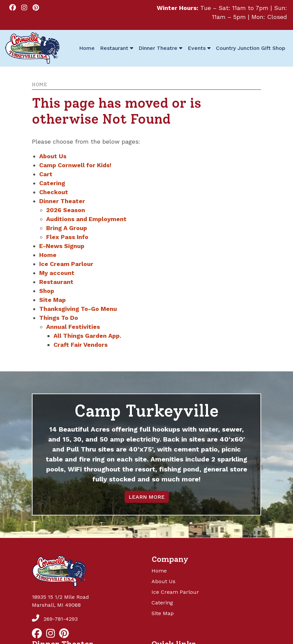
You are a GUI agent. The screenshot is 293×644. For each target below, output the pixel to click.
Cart (46, 174)
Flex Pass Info (67, 237)
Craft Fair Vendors (81, 345)
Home (39, 85)
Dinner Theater (62, 201)
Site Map (52, 300)
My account (57, 273)
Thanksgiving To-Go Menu (78, 309)
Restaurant (56, 282)
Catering (52, 183)
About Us (53, 156)
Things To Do (59, 318)
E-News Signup (62, 246)
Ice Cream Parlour (66, 264)
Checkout (54, 192)
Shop (47, 291)
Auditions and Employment (86, 219)
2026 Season (66, 210)
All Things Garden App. (87, 336)
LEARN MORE (147, 497)
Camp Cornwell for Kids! (75, 165)
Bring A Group (67, 228)
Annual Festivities (73, 327)
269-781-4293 (55, 619)
